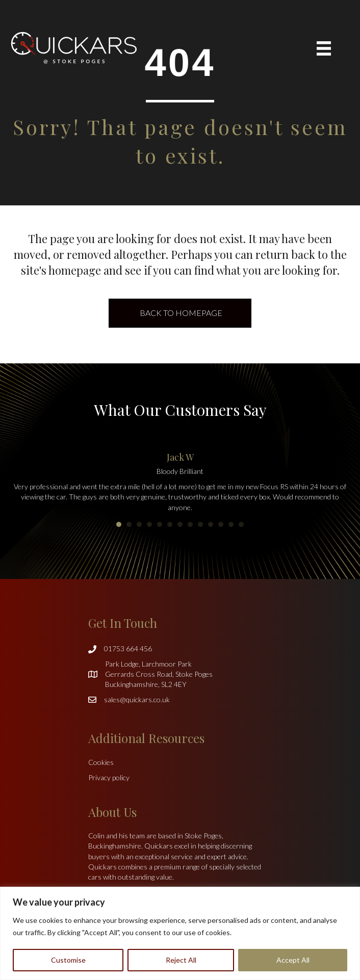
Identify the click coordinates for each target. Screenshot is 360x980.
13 (241, 524)
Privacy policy (109, 777)
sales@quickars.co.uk (137, 699)
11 (221, 524)
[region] (180, 933)
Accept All (293, 960)
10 (211, 524)
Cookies (101, 762)
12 (231, 524)
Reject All (181, 960)
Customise (68, 960)
